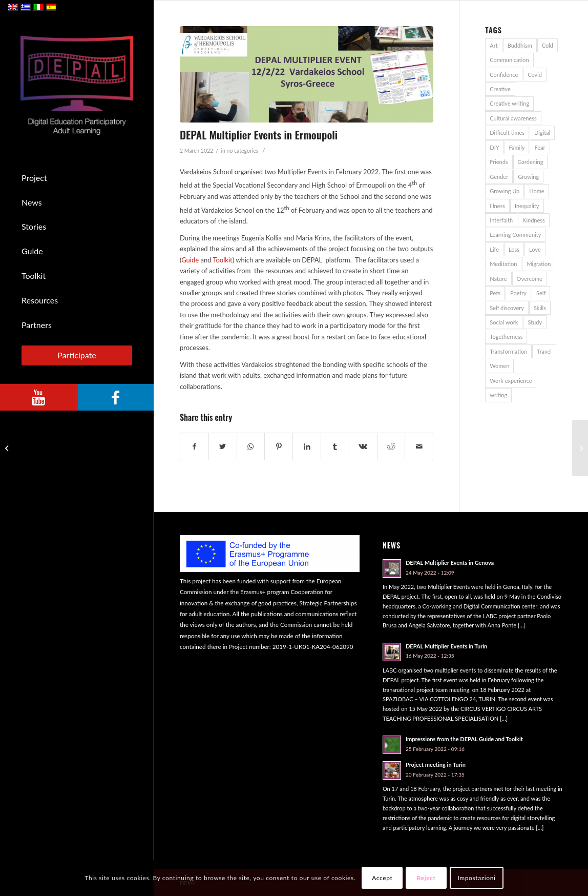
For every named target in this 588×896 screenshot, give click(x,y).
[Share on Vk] (363, 446)
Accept (382, 878)
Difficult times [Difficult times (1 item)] (507, 133)
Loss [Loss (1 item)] (514, 249)
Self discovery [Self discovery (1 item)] (507, 308)
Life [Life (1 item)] (494, 249)
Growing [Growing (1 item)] (528, 177)
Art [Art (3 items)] (493, 45)
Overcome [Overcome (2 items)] (530, 279)
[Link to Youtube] (38, 397)
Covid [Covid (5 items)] (535, 75)
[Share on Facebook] (194, 446)
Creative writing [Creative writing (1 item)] (509, 103)
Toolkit (222, 260)
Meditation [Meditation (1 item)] (503, 264)
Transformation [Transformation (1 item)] (508, 351)
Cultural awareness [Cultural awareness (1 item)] (513, 118)
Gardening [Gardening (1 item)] (531, 162)
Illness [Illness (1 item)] (497, 206)
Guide (190, 260)
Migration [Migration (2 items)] (539, 264)
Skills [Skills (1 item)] (540, 308)
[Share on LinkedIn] (307, 446)
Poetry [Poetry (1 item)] (518, 293)
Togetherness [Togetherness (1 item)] (506, 337)
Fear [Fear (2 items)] (540, 147)
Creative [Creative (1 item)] (500, 89)
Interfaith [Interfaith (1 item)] (501, 220)
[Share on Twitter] (223, 446)
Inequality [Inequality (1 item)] (527, 206)
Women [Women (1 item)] (499, 366)
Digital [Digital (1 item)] (542, 133)
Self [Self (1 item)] (541, 293)
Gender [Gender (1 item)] (499, 177)
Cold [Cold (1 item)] (548, 45)
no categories (243, 151)
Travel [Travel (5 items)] (544, 351)
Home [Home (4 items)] (537, 191)
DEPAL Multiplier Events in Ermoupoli (259, 135)
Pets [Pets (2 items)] (495, 293)
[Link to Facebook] (115, 397)
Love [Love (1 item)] (535, 249)
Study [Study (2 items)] (535, 322)
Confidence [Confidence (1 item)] (504, 75)
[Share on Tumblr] (335, 446)
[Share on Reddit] (391, 446)
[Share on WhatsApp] (251, 446)
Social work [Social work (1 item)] (504, 322)
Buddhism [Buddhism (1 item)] (520, 45)
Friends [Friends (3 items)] (499, 162)
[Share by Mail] (419, 446)
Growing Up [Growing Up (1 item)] (505, 191)
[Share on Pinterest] (279, 446)
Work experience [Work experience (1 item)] (511, 381)
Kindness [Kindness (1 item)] (534, 220)
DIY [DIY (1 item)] (494, 147)
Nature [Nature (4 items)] (498, 279)
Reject (426, 878)
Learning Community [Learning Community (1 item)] (515, 235)
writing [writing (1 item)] (498, 395)
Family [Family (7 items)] (517, 147)
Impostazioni (476, 878)
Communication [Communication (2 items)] (509, 60)
